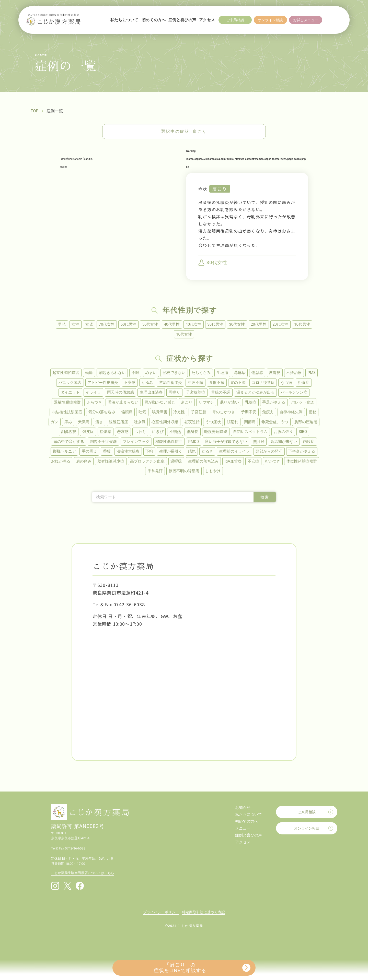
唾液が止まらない (123, 403)
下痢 (149, 453)
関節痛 (251, 423)
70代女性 (106, 324)
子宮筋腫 (199, 413)
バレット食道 (304, 403)
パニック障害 (69, 383)
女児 (88, 324)
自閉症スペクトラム (251, 433)
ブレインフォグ (136, 443)
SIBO (304, 433)
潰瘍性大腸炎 (128, 453)
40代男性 (172, 324)
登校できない (174, 373)
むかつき (273, 463)
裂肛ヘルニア (63, 453)
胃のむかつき (224, 413)
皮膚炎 (275, 373)
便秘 (314, 413)
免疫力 (269, 413)
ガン (53, 423)
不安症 (254, 463)
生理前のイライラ (235, 453)
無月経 (259, 443)
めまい (150, 373)
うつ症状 (214, 423)
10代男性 (304, 324)
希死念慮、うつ (276, 423)
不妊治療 (295, 373)
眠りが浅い (230, 403)
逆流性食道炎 (170, 383)
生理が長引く (171, 453)
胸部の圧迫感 (307, 423)
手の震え (89, 453)
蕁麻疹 (240, 373)
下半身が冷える (303, 453)
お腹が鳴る (60, 463)
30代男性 (216, 324)
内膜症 (310, 443)
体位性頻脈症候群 (303, 463)
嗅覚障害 (159, 413)
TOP (35, 111)
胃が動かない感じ (159, 403)
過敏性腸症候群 (66, 403)
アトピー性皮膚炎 (102, 383)
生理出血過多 (151, 393)
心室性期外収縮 (165, 423)
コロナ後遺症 (264, 383)
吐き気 (140, 423)
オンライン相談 (307, 830)
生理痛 (222, 373)
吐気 (142, 413)
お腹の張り (284, 433)
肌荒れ (233, 423)
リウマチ (206, 403)
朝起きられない (111, 373)
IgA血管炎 (233, 463)
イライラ (93, 393)
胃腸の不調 (221, 393)
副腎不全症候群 (103, 443)
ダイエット (69, 393)
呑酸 (106, 453)
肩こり (220, 189)
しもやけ (213, 473)
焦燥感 (105, 433)
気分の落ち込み (101, 413)
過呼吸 (176, 463)
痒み (67, 423)
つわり (140, 433)
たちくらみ (201, 373)
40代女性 (194, 324)
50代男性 (128, 324)
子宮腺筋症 (196, 393)
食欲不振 (217, 383)
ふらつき (94, 403)
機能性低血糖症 (169, 443)
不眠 (135, 373)
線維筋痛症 (118, 423)
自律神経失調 (292, 413)
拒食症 (305, 383)
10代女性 (184, 334)
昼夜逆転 (192, 423)
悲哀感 (122, 433)
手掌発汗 (155, 473)
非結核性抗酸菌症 (66, 413)
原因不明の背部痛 (184, 473)
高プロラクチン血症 (147, 463)
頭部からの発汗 (270, 453)
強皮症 (87, 433)
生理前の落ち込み (203, 463)
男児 (61, 324)
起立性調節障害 (65, 373)
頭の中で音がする (68, 443)
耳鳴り (174, 393)
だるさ (208, 453)
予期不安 (249, 413)
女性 (74, 324)
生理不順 (195, 383)
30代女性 (238, 324)
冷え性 (179, 413)
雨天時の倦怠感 (120, 393)
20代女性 (282, 324)
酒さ (99, 423)
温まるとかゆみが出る (256, 393)
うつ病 (287, 383)
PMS (313, 373)
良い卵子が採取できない (226, 443)
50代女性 (150, 324)
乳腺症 (251, 403)
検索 (265, 499)
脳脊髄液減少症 (110, 463)
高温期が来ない (285, 443)
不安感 (129, 383)
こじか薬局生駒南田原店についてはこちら (83, 874)
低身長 (193, 433)
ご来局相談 (307, 813)
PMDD (193, 443)
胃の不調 (238, 383)
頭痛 (88, 373)
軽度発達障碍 (216, 433)
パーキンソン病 (295, 393)
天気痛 (83, 423)
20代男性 (260, 324)
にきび (158, 433)
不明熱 (175, 433)
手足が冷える (274, 403)
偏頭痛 (126, 413)
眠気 (192, 453)
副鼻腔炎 (67, 433)
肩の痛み (83, 463)
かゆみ (147, 383)
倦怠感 (258, 373)
